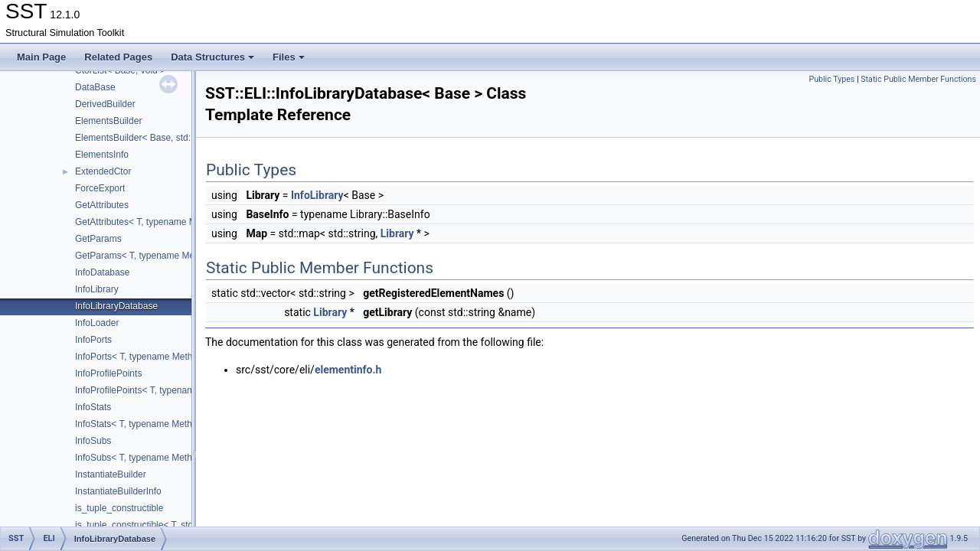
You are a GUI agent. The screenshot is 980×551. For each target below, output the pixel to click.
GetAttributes (102, 205)
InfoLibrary (97, 289)
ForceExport (100, 188)
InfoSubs (93, 441)
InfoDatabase (102, 272)
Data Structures (212, 57)
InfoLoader (97, 323)
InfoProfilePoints (108, 373)
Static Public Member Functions (918, 79)
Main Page (41, 57)
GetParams (98, 239)
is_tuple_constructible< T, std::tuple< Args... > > (171, 525)
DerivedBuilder (105, 104)
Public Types (831, 79)
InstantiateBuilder (111, 474)
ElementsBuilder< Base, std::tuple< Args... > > (169, 138)
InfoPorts (93, 340)
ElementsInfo (102, 155)
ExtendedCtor (103, 171)
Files (289, 57)
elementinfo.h (348, 370)
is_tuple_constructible (119, 508)
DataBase (95, 87)
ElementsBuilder (108, 121)
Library (397, 233)
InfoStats (93, 407)
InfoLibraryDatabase (116, 306)
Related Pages (118, 57)
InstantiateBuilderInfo (118, 491)
